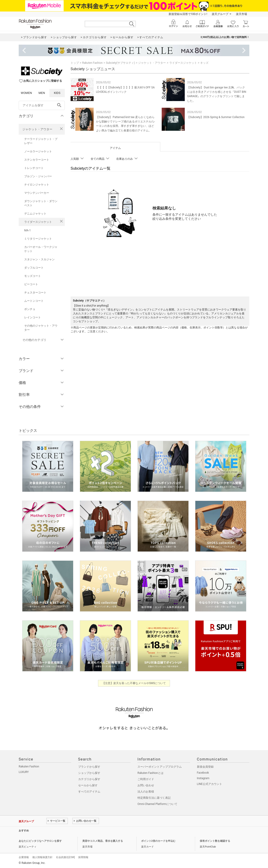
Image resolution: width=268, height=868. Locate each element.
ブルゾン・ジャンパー (38, 176)
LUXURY (24, 772)
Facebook (203, 773)
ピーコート (31, 284)
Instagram (203, 778)
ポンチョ (30, 309)
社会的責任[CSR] (65, 857)
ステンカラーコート (37, 160)
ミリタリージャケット (38, 239)
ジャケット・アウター (37, 129)
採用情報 (83, 857)
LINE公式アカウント (210, 784)
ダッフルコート (34, 268)
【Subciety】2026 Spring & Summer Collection (216, 117)
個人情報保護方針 (42, 857)
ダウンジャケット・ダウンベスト (41, 203)
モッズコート (33, 276)
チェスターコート (35, 293)
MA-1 (27, 230)
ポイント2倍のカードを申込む (158, 841)
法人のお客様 (146, 792)
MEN (42, 93)
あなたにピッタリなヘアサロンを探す (40, 841)
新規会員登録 (205, 767)
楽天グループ (220, 14)
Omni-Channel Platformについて (157, 804)
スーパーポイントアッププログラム (160, 767)
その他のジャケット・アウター (41, 328)
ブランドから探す (89, 767)
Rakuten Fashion (92, 63)
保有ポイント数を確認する (215, 841)
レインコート (33, 317)
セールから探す (88, 785)
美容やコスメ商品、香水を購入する (103, 841)
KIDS (57, 93)
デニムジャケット (35, 214)
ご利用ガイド (146, 779)
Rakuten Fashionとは (150, 773)
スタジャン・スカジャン (39, 259)
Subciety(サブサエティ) (120, 63)
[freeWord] (42, 105)
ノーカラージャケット (38, 151)
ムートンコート (34, 301)
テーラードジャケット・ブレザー (41, 141)
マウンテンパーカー (37, 193)
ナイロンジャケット (37, 185)
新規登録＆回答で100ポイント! (188, 14)
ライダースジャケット (38, 222)
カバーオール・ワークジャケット (41, 249)
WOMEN (26, 93)
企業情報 (24, 857)
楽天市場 (241, 14)
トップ (75, 63)
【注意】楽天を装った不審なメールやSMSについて (134, 683)
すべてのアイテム (89, 792)
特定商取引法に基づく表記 (154, 798)
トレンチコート (34, 168)
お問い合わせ (146, 785)
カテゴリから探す (89, 779)
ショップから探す (89, 773)
